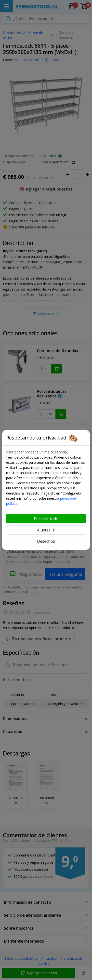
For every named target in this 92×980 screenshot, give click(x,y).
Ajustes (46, 530)
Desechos (46, 541)
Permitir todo (46, 519)
